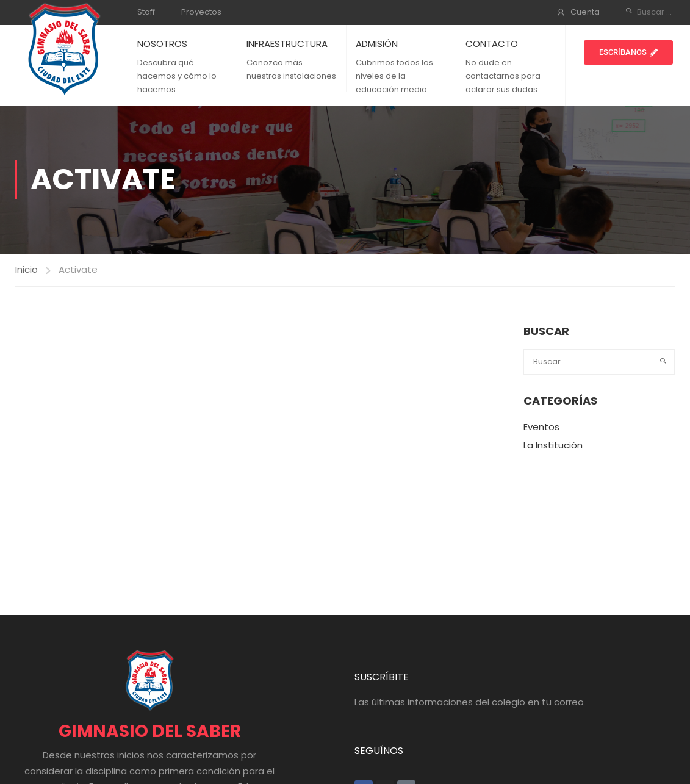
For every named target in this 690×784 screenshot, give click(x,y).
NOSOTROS (162, 44)
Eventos (541, 427)
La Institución (553, 445)
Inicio (27, 269)
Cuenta (585, 12)
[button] (628, 52)
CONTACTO (492, 44)
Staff (146, 12)
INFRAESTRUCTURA (287, 44)
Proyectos (201, 12)
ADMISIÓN (377, 44)
